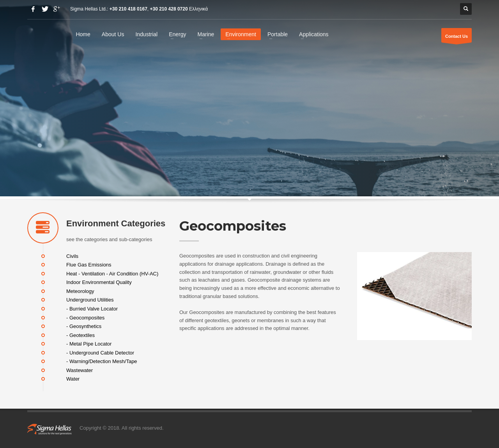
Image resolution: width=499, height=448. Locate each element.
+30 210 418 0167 (128, 9)
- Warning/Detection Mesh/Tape (102, 361)
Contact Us (457, 38)
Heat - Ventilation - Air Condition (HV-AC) (112, 273)
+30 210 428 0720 (169, 9)
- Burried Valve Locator (92, 309)
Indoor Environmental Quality (99, 282)
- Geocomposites (85, 317)
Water (73, 379)
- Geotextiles (81, 335)
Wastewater (80, 370)
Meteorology (80, 291)
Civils (72, 256)
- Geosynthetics (84, 326)
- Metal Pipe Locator (89, 344)
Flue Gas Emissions (89, 265)
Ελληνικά (198, 9)
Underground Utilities (90, 300)
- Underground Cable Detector (100, 352)
